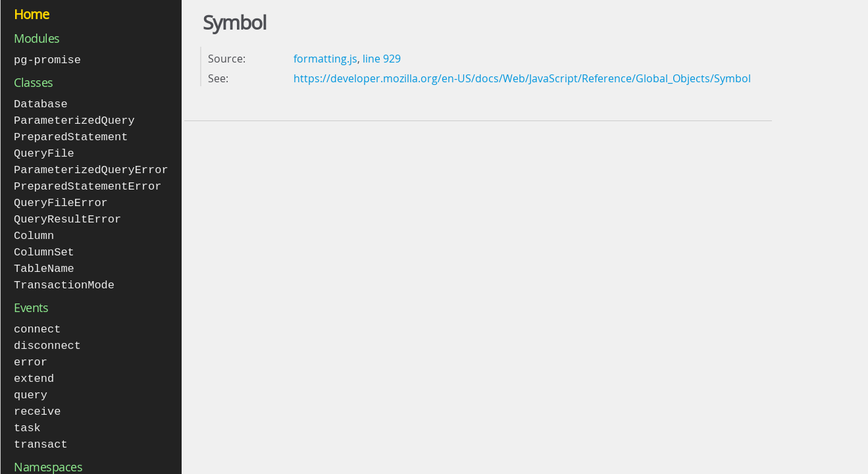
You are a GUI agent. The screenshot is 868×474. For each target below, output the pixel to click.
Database (41, 103)
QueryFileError (61, 198)
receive (37, 399)
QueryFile (44, 150)
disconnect (47, 336)
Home (31, 14)
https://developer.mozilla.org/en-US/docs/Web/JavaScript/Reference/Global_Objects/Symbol (522, 78)
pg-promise (47, 60)
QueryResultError (67, 214)
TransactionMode (64, 277)
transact (41, 431)
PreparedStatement (71, 135)
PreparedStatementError (88, 182)
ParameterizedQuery (74, 119)
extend (34, 368)
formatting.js (325, 59)
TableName (44, 261)
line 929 (382, 59)
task (27, 415)
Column (34, 229)
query (31, 383)
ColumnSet (44, 245)
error (31, 352)
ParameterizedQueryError (91, 166)
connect (37, 320)
